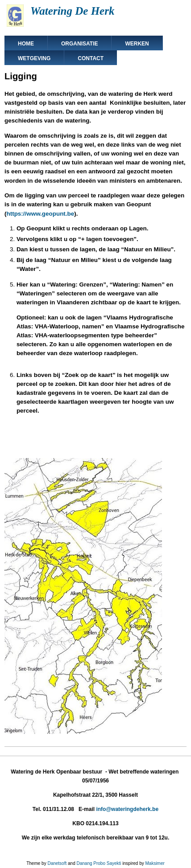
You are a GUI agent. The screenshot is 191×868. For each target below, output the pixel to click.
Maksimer (155, 863)
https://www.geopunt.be (40, 214)
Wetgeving (34, 58)
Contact (91, 58)
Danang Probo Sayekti (99, 863)
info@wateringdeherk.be (127, 809)
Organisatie (79, 44)
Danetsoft (57, 863)
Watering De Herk (72, 11)
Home (26, 44)
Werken (137, 44)
